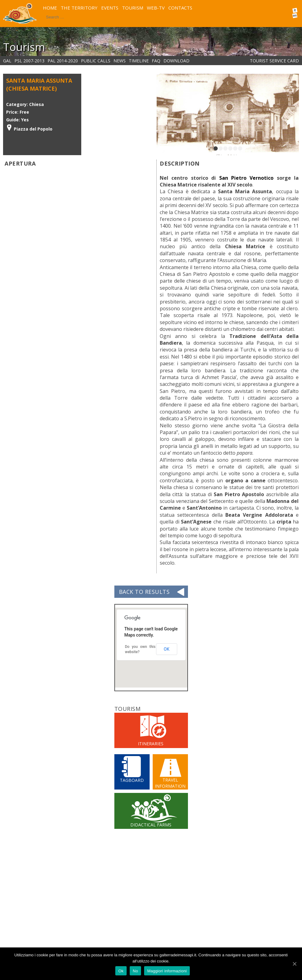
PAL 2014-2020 (63, 61)
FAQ (156, 61)
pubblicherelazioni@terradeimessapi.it (150, 946)
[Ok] (294, 964)
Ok (121, 971)
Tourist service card (274, 61)
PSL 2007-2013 (29, 61)
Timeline (139, 61)
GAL (7, 61)
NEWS (120, 61)
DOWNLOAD (176, 61)
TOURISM (133, 8)
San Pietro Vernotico (247, 178)
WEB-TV (156, 8)
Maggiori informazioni (167, 971)
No (135, 971)
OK (166, 649)
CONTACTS (180, 8)
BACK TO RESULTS (144, 592)
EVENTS (110, 8)
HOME (50, 8)
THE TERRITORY (79, 8)
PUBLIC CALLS (96, 61)
